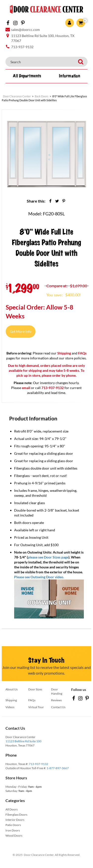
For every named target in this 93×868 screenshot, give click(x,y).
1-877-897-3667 (58, 768)
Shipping (64, 353)
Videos (10, 707)
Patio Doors (13, 825)
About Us (12, 689)
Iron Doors (13, 830)
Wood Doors (14, 836)
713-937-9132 (38, 764)
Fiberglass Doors (16, 815)
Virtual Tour (36, 707)
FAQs (82, 353)
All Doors (12, 809)
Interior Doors (15, 820)
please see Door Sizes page (48, 557)
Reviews (56, 700)
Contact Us (58, 707)
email (26, 388)
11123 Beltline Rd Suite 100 (23, 741)
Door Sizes (35, 689)
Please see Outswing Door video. (39, 577)
